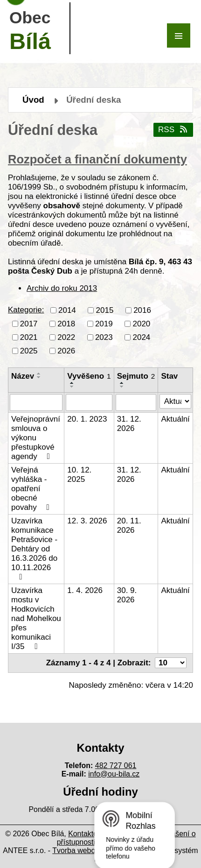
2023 (104, 337)
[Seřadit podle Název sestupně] (39, 377)
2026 (66, 350)
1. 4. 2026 (85, 590)
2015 (105, 310)
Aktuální (175, 419)
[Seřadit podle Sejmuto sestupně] (122, 387)
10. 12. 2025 (79, 475)
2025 (29, 350)
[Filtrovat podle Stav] (175, 402)
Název (23, 376)
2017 (29, 323)
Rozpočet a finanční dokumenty (97, 159)
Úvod (33, 100)
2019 (104, 323)
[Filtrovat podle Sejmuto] (136, 402)
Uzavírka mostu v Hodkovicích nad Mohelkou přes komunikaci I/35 (36, 618)
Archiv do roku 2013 (62, 288)
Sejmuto (136, 376)
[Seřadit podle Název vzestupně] (39, 374)
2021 (29, 337)
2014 (67, 310)
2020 (141, 323)
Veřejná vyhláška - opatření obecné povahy (32, 489)
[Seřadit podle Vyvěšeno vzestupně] (72, 383)
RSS (173, 130)
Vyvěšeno (89, 376)
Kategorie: (26, 310)
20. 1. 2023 (87, 419)
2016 (142, 310)
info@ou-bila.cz (114, 774)
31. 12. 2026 (129, 424)
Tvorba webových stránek (94, 850)
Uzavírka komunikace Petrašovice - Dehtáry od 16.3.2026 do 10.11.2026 (34, 549)
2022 (66, 337)
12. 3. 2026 (87, 521)
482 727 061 (116, 766)
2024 (141, 337)
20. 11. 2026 (129, 526)
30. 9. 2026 (127, 595)
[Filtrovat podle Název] (36, 402)
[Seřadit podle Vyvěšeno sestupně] (72, 387)
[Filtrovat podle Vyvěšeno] (89, 402)
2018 (66, 323)
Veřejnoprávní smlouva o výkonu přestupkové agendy (36, 438)
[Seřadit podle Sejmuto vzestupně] (122, 383)
